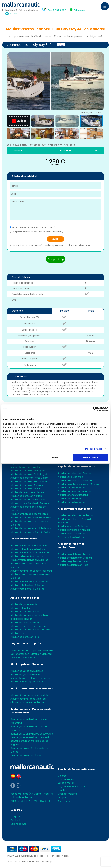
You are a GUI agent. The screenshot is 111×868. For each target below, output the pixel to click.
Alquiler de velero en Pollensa (27, 492)
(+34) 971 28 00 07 (56, 10)
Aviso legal (14, 862)
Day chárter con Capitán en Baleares (32, 650)
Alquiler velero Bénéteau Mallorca (30, 553)
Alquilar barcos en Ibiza (25, 598)
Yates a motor (66, 783)
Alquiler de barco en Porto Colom (29, 478)
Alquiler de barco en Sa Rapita (27, 471)
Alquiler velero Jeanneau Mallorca (30, 545)
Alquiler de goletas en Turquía (75, 554)
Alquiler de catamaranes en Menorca (79, 484)
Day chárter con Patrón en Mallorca (31, 654)
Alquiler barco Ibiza (21, 633)
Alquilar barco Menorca (71, 502)
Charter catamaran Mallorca (27, 702)
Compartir (56, 259)
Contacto (15, 13)
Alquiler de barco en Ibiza (25, 637)
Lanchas (63, 790)
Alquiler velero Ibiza (21, 608)
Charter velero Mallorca (72, 537)
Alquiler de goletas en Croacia (75, 558)
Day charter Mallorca (23, 658)
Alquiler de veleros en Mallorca (75, 515)
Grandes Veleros (67, 794)
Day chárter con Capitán (26, 644)
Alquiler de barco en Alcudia (26, 496)
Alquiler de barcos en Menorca (76, 466)
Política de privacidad (78, 245)
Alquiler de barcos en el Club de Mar (31, 528)
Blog (38, 862)
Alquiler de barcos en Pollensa (27, 500)
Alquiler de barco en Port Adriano (29, 481)
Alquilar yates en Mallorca (27, 664)
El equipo (15, 817)
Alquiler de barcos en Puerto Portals (31, 518)
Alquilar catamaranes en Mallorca (32, 688)
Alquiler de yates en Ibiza (24, 604)
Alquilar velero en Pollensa (73, 526)
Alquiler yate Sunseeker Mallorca (29, 582)
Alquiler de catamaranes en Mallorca (31, 695)
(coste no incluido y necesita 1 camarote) (36, 232)
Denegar (55, 458)
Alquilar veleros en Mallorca (75, 509)
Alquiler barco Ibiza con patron (28, 626)
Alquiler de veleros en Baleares (75, 473)
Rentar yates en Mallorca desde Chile (32, 734)
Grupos (62, 797)
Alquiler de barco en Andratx (27, 485)
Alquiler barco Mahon (70, 499)
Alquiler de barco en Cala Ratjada (29, 474)
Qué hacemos (18, 824)
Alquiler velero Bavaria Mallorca (28, 549)
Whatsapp (79, 10)
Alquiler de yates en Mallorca (27, 671)
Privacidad (28, 862)
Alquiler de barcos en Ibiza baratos (30, 630)
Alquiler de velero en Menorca (75, 480)
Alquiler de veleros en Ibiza (25, 622)
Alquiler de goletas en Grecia (74, 561)
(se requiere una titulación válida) (32, 227)
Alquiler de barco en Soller (25, 489)
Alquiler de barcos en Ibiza (25, 612)
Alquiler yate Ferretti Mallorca (27, 589)
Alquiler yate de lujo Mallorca (27, 682)
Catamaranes (66, 779)
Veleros (62, 776)
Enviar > (55, 239)
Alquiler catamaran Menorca (74, 491)
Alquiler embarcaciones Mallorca (29, 514)
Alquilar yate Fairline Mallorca (27, 585)
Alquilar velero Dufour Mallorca (28, 556)
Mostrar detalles (94, 449)
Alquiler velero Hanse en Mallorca (29, 560)
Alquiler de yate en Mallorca (26, 674)
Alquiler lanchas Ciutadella (73, 495)
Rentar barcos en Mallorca (26, 755)
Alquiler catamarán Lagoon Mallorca (31, 571)
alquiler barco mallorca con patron (30, 678)
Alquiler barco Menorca (71, 488)
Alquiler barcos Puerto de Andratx (30, 503)
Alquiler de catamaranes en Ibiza (29, 615)
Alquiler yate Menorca (70, 477)
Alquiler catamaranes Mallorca (28, 699)
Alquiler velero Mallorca (71, 533)
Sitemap (47, 862)
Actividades (64, 801)
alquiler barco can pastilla (25, 467)
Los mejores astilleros (24, 539)
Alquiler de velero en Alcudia (74, 530)
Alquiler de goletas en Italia (73, 565)
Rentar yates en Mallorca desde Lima (31, 737)
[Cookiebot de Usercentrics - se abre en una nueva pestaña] (95, 409)
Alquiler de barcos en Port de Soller (30, 532)
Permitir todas (90, 458)
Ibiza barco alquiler (21, 619)
